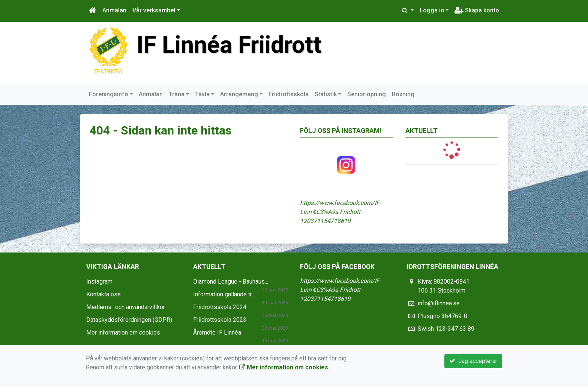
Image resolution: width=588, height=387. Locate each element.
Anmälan (114, 10)
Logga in (432, 10)
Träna (177, 94)
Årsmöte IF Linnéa (217, 332)
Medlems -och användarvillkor (126, 307)
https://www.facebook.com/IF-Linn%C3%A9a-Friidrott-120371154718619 (340, 212)
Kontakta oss (103, 294)
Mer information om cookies (123, 332)
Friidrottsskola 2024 (220, 307)
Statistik (326, 94)
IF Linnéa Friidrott (229, 45)
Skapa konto (477, 10)
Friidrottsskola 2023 (220, 320)
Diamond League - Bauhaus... (231, 282)
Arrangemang (239, 94)
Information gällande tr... (224, 294)
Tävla (202, 94)
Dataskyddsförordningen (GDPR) (129, 320)
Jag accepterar (473, 361)
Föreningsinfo (109, 94)
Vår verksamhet (154, 10)
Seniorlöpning (367, 94)
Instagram (99, 282)
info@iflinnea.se (439, 303)
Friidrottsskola (289, 94)
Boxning (403, 94)
